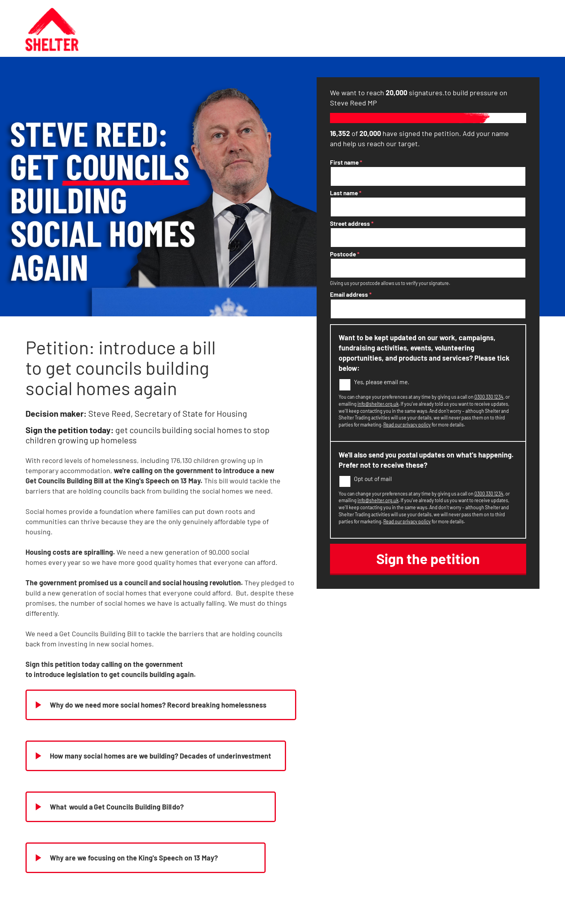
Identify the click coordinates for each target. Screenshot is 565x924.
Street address (352, 223)
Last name (346, 193)
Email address (351, 294)
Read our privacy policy (407, 425)
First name (346, 162)
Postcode (345, 254)
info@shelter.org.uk (378, 404)
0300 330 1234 (489, 397)
